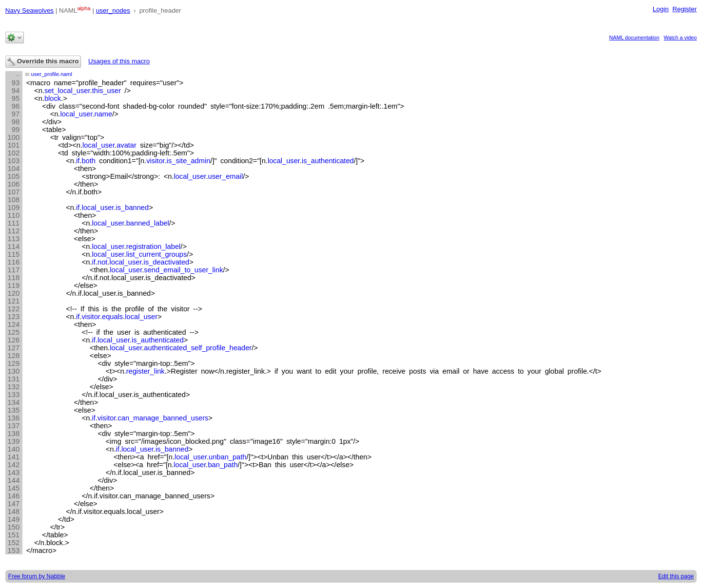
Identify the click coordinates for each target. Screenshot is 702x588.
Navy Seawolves (29, 10)
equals (112, 317)
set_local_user (67, 91)
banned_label (148, 223)
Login (661, 9)
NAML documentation (634, 38)
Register (684, 9)
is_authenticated (328, 161)
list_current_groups (157, 254)
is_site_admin (189, 161)
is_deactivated (167, 262)
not (102, 262)
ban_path (223, 465)
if (78, 161)
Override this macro (43, 62)
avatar (127, 145)
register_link (146, 371)
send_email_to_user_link (183, 270)
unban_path (227, 457)
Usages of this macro (119, 61)
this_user (107, 91)
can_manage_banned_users (163, 418)
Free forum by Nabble (37, 576)
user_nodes (113, 10)
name (104, 114)
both (88, 161)
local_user (76, 114)
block (53, 98)
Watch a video (681, 38)
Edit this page (676, 576)
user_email (226, 176)
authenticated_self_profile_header (198, 348)
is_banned (133, 208)
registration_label (154, 247)
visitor (155, 161)
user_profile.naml (52, 74)
